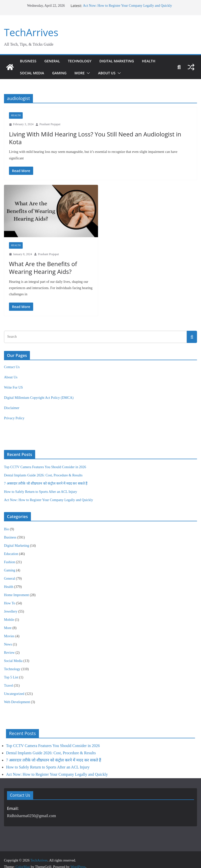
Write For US (13, 380)
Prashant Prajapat (50, 124)
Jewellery (11, 603)
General (53, 61)
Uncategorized (14, 686)
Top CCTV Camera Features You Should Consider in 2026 (45, 459)
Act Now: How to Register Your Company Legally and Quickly (127, 6)
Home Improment (16, 587)
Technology (83, 61)
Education (11, 546)
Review (9, 645)
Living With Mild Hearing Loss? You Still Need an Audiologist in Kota (99, 134)
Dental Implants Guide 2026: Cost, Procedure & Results (43, 468)
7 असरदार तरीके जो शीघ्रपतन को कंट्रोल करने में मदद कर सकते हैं (46, 476)
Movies (9, 628)
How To (10, 595)
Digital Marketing (122, 61)
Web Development (17, 694)
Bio (6, 521)
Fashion (9, 554)
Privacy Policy (14, 410)
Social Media (33, 73)
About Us (110, 73)
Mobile (9, 612)
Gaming (62, 73)
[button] (91, 73)
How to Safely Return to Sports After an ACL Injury (41, 484)
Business (28, 61)
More (83, 73)
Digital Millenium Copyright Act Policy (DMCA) (39, 390)
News (8, 636)
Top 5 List (11, 669)
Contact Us (12, 359)
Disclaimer (12, 400)
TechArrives (30, 32)
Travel (8, 678)
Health (157, 61)
